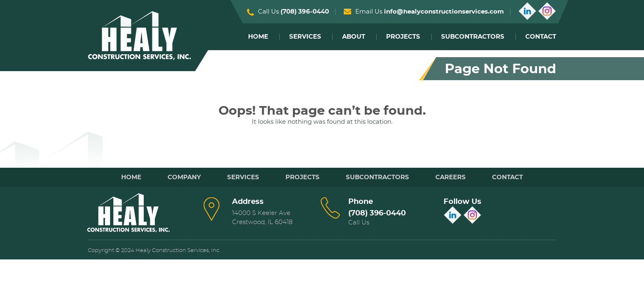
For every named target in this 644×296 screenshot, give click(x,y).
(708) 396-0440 (305, 12)
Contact (541, 37)
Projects (403, 37)
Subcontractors (473, 37)
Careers (451, 177)
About (354, 37)
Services (305, 37)
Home (258, 37)
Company (184, 177)
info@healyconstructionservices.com (444, 12)
